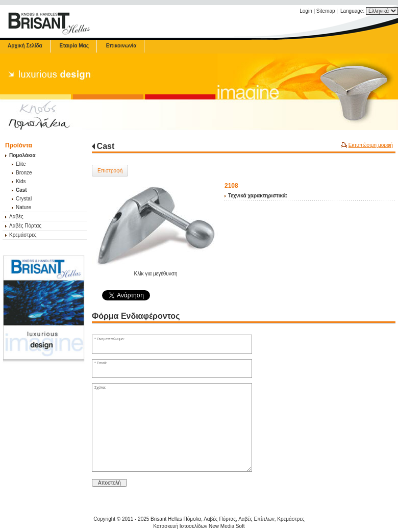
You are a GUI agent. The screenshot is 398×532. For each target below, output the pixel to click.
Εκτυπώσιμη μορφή (371, 145)
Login (306, 11)
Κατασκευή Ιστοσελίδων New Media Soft (199, 526)
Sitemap (326, 11)
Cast (106, 146)
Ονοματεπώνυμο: (111, 339)
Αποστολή (109, 483)
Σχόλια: (100, 387)
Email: (102, 363)
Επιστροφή (110, 171)
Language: (353, 11)
